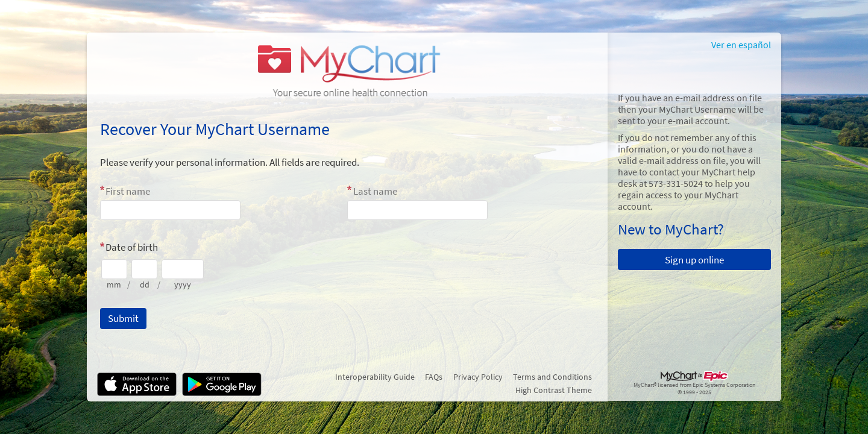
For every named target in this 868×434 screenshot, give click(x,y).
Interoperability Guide (375, 377)
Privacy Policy (478, 377)
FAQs (434, 377)
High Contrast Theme (554, 390)
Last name (375, 191)
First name (128, 191)
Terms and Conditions (552, 377)
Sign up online (694, 260)
